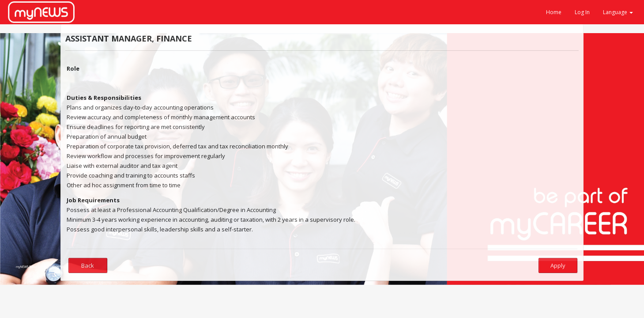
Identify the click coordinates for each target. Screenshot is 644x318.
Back (88, 265)
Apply (558, 265)
